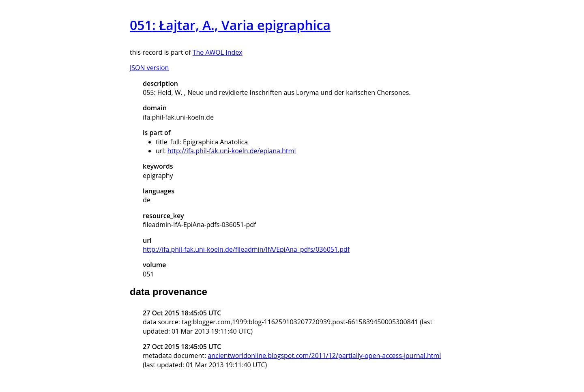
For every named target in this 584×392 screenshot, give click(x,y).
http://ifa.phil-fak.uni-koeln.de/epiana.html (232, 151)
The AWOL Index (218, 52)
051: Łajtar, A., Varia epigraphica (230, 25)
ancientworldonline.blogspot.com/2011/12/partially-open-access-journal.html (324, 356)
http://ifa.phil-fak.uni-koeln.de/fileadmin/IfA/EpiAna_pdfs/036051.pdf (246, 249)
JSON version (149, 68)
